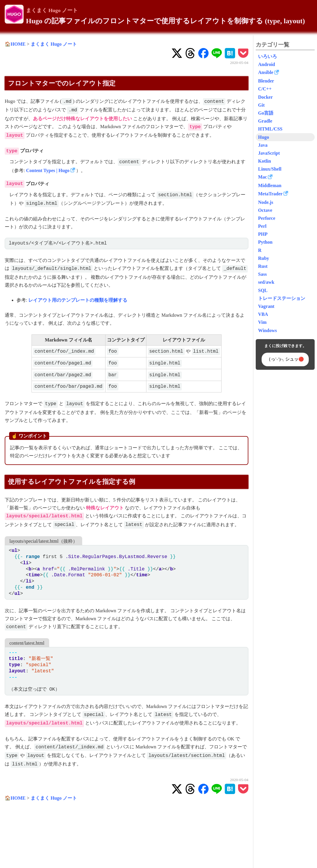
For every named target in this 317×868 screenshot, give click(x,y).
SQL (263, 290)
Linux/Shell (270, 169)
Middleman (270, 185)
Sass (262, 274)
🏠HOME (15, 44)
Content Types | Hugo (48, 170)
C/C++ (265, 89)
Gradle (265, 121)
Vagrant (266, 306)
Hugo (264, 137)
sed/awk (266, 282)
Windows (268, 330)
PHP (263, 234)
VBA (263, 314)
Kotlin (265, 161)
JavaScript (269, 153)
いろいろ (268, 56)
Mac (262, 177)
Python (265, 242)
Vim (262, 322)
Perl (262, 226)
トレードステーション (282, 298)
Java (263, 145)
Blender (266, 81)
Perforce (267, 218)
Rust (263, 266)
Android (267, 64)
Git (261, 105)
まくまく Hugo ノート (52, 10)
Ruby (264, 258)
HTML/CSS (270, 129)
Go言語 (266, 113)
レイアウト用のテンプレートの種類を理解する (78, 300)
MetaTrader (270, 194)
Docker (265, 97)
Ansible (266, 72)
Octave (265, 210)
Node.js (266, 202)
